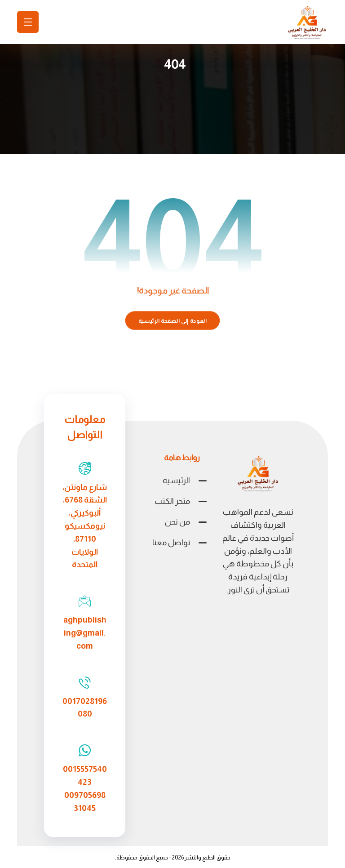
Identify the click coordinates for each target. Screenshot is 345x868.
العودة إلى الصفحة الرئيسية (173, 320)
